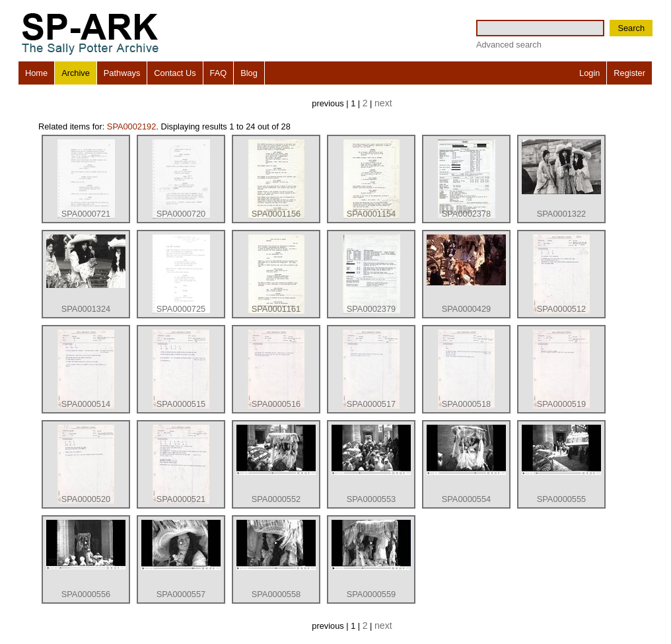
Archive (76, 73)
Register (629, 73)
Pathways (122, 73)
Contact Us (175, 73)
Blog (249, 73)
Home (36, 73)
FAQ (219, 73)
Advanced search (509, 45)
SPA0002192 (131, 126)
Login (589, 73)
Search (631, 28)
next (383, 103)
